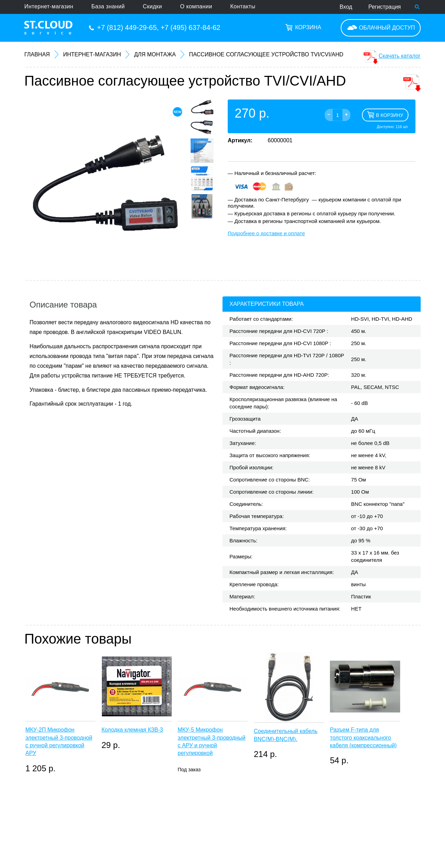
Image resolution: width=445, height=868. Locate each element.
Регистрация (385, 7)
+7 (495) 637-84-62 (191, 27)
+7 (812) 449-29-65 (127, 27)
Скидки (152, 6)
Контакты (243, 6)
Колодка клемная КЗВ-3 (132, 730)
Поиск (417, 7)
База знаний (108, 6)
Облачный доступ (387, 28)
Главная (37, 54)
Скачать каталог (400, 56)
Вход (346, 7)
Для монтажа (155, 54)
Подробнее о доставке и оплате (266, 233)
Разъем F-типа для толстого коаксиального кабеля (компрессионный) (363, 738)
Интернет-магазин (49, 6)
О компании (196, 6)
